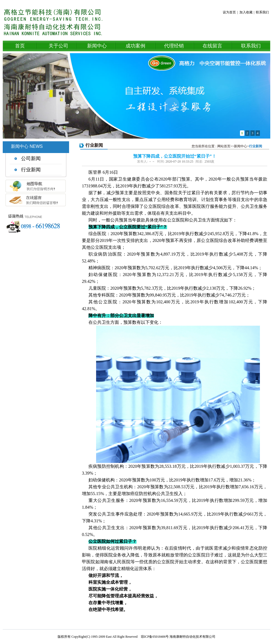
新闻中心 (97, 46)
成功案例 (135, 46)
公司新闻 (31, 158)
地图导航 (35, 188)
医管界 (95, 172)
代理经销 (174, 46)
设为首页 (229, 12)
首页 (20, 46)
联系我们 (262, 12)
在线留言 (212, 46)
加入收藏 (246, 12)
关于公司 (58, 46)
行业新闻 (31, 170)
